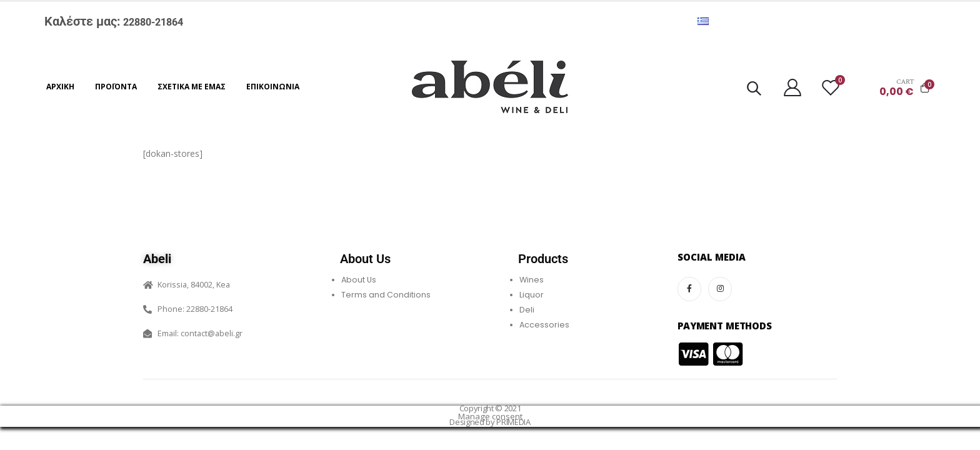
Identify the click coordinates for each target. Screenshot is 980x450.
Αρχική (60, 87)
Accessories (544, 325)
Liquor (532, 295)
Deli (527, 310)
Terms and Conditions (386, 295)
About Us (359, 280)
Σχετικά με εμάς (192, 87)
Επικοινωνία (273, 87)
